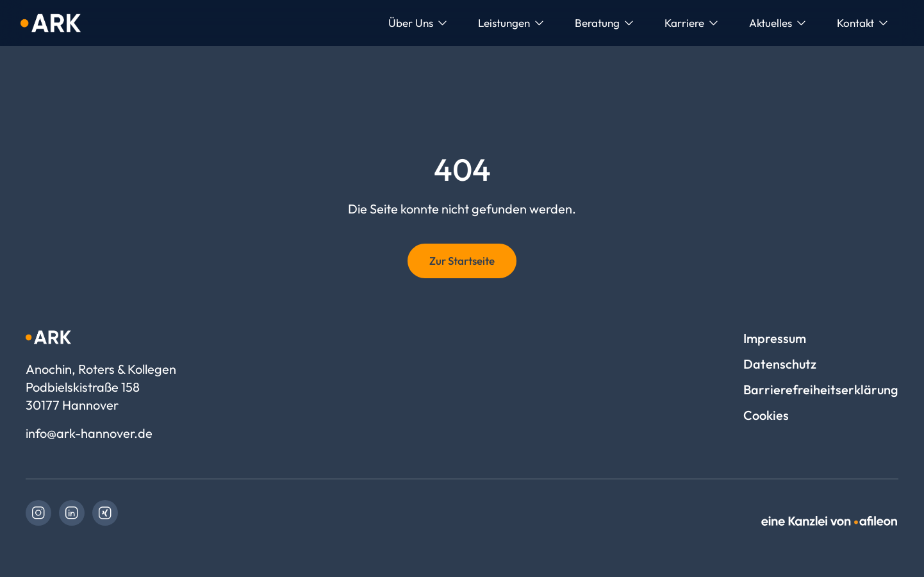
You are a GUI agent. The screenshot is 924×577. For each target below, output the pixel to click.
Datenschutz (780, 364)
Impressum (775, 338)
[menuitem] (418, 23)
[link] (38, 513)
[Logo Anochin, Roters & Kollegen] (51, 23)
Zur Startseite (462, 261)
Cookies (766, 415)
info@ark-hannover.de (89, 433)
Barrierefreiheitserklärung (821, 389)
